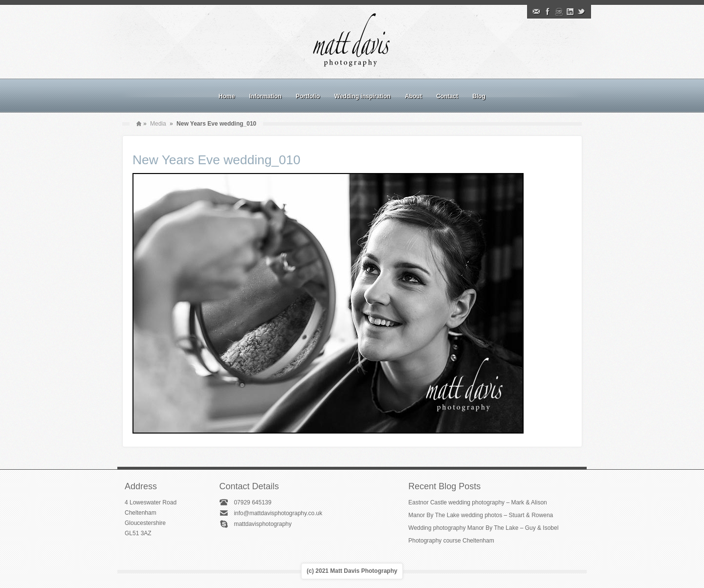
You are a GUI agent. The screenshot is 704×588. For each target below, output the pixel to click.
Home (227, 96)
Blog (479, 96)
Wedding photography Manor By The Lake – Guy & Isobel (483, 528)
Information (265, 96)
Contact (447, 96)
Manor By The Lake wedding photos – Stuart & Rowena (481, 515)
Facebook (548, 12)
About (413, 96)
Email (536, 12)
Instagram (559, 12)
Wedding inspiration (363, 96)
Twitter (581, 12)
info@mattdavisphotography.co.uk (278, 513)
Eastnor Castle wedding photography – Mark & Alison (478, 502)
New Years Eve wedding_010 (216, 160)
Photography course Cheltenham (451, 541)
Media (158, 124)
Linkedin (570, 12)
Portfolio (308, 96)
